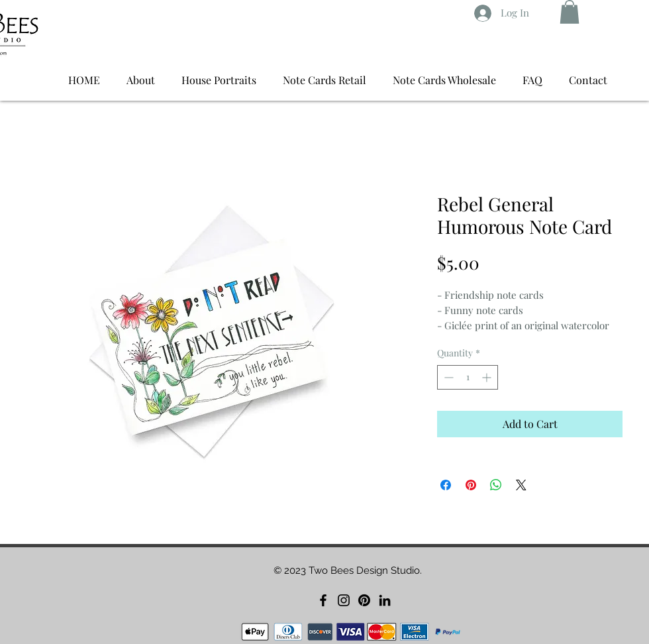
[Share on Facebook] (446, 485)
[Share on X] (521, 485)
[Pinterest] (364, 600)
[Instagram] (344, 600)
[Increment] (488, 377)
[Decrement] (447, 377)
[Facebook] (323, 600)
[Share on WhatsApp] (496, 485)
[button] (570, 12)
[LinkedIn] (385, 600)
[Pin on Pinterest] (471, 485)
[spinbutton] (468, 377)
